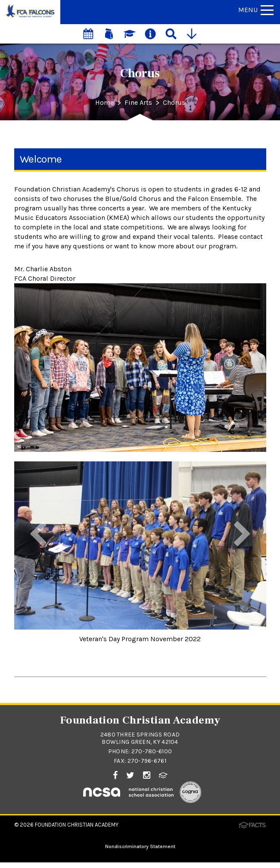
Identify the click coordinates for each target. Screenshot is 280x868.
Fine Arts (138, 103)
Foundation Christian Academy (77, 825)
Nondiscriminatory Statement (140, 846)
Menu (256, 10)
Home (104, 103)
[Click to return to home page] (30, 17)
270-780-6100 (152, 751)
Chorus (174, 103)
